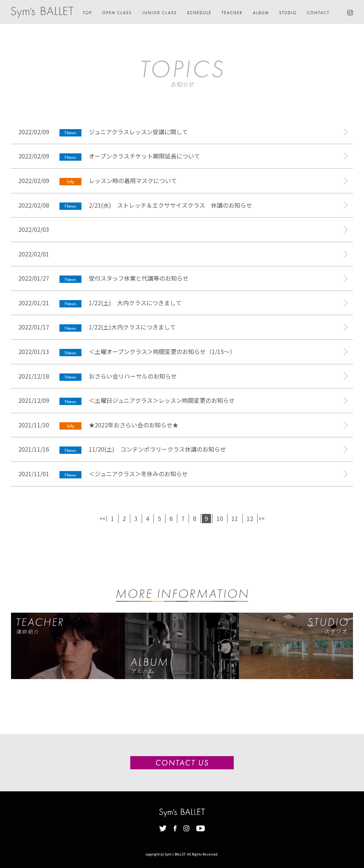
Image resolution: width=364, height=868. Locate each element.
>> (262, 518)
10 (220, 518)
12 (250, 518)
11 (235, 518)
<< (102, 518)
